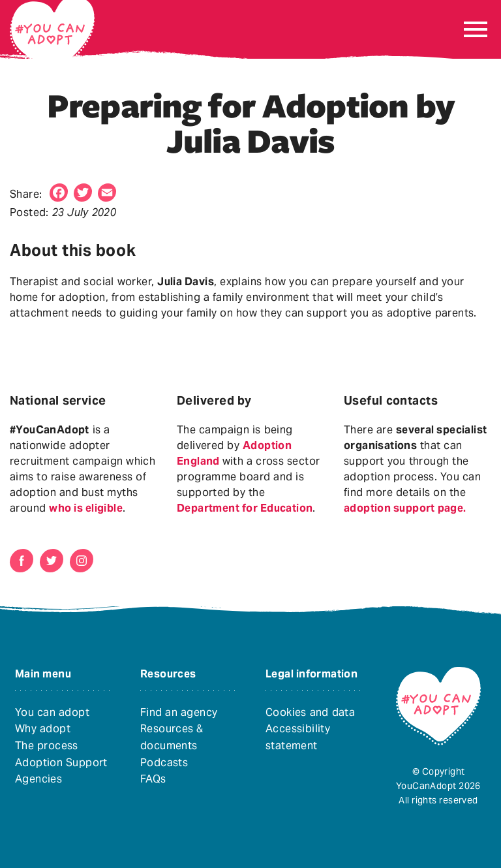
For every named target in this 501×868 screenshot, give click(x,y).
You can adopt (52, 712)
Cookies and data (310, 712)
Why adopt (43, 729)
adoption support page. (405, 508)
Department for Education (245, 508)
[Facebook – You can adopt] (22, 561)
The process (47, 746)
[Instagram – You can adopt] (82, 561)
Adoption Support (61, 763)
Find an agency (179, 712)
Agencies (38, 779)
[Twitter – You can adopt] (52, 561)
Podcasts (164, 763)
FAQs (153, 779)
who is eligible (86, 508)
